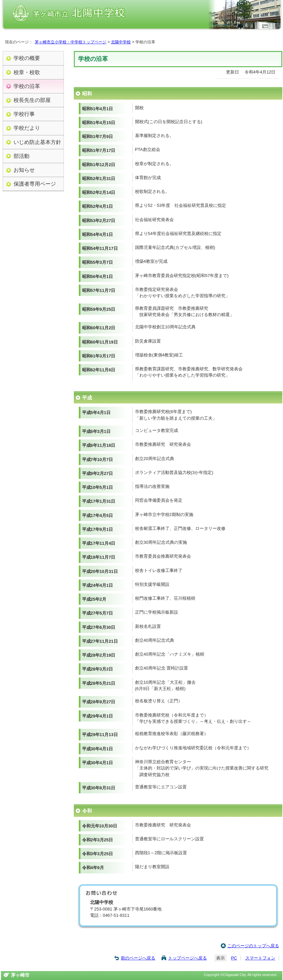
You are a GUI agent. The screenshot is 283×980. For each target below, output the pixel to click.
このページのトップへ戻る (253, 946)
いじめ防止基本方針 (37, 142)
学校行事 (24, 114)
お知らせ (24, 170)
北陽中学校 (121, 42)
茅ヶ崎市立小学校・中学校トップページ (71, 42)
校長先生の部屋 (32, 100)
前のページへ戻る (138, 958)
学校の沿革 (27, 86)
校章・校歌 (27, 72)
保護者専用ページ (35, 184)
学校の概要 (27, 58)
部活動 (22, 156)
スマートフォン (260, 958)
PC (234, 958)
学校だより (27, 128)
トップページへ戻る (188, 958)
